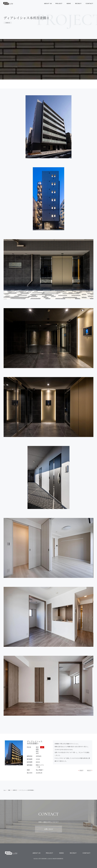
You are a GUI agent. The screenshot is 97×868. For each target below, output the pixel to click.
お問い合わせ (49, 829)
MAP (42, 747)
